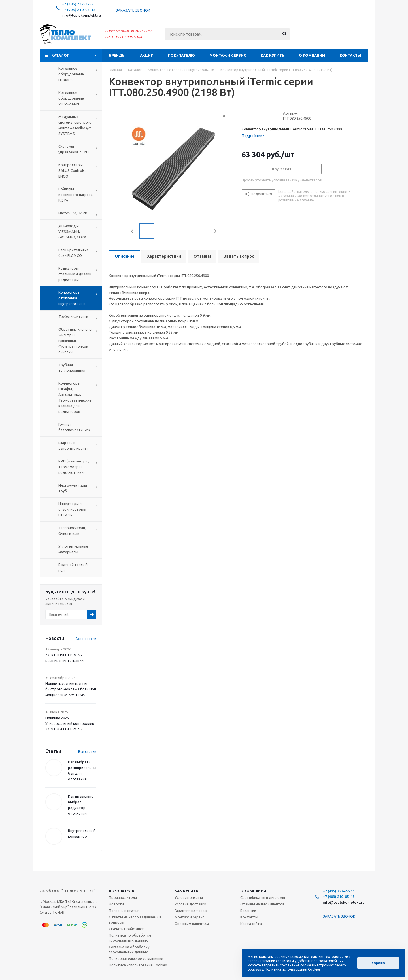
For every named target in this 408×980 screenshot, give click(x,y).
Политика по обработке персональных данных (130, 938)
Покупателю (181, 55)
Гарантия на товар (191, 911)
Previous (132, 231)
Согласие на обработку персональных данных (129, 949)
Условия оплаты (189, 897)
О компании (312, 55)
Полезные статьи (124, 911)
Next (215, 231)
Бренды (117, 55)
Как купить (273, 55)
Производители (123, 897)
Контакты (350, 55)
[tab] (254, 136)
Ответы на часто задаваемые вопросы (135, 920)
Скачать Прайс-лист (126, 929)
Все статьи (87, 752)
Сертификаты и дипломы (263, 897)
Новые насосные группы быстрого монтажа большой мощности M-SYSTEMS (71, 689)
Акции (147, 55)
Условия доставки (190, 904)
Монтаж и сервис (228, 55)
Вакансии (248, 911)
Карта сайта (251, 924)
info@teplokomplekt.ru (81, 15)
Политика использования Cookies (138, 965)
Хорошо (378, 963)
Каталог (60, 55)
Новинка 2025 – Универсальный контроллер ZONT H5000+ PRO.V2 (70, 723)
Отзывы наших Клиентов (262, 904)
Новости (116, 904)
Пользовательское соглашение (136, 958)
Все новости (86, 639)
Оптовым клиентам (192, 924)
